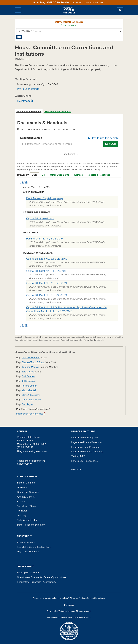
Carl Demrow (29, 376)
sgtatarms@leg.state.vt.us (32, 451)
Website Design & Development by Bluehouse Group (69, 617)
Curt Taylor (28, 404)
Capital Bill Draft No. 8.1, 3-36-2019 (47, 295)
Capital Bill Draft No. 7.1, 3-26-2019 (47, 283)
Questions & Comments (29, 577)
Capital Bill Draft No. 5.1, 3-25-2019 (47, 259)
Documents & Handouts (29, 111)
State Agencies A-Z (27, 520)
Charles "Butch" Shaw (33, 362)
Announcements (26, 542)
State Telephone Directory (31, 525)
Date (34, 175)
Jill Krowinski (29, 381)
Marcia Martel (29, 390)
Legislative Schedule (28, 552)
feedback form (85, 598)
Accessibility (49, 582)
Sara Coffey (28, 372)
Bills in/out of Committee (58, 111)
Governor (22, 487)
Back (24, 182)
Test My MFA (78, 456)
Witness (78, 175)
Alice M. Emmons (31, 358)
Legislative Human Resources (87, 442)
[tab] (29, 112)
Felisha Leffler (29, 386)
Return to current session (88, 3)
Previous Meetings (28, 89)
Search (111, 144)
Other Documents (60, 175)
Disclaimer (76, 470)
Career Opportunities (55, 577)
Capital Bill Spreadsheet (40, 219)
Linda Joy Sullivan (31, 400)
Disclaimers (33, 573)
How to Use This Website (85, 461)
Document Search (69, 138)
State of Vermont (26, 483)
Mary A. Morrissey (31, 395)
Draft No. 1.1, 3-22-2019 (44, 239)
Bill (44, 175)
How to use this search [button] (103, 138)
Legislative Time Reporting (85, 447)
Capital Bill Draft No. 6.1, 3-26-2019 (47, 271)
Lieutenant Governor (28, 492)
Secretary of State (26, 506)
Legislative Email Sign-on (85, 438)
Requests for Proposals (29, 582)
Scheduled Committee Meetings (34, 547)
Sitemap (21, 573)
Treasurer (22, 511)
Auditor (21, 501)
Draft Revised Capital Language (45, 198)
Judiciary (22, 515)
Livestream (23, 101)
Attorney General (26, 497)
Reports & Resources (99, 175)
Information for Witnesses (31, 414)
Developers (69, 605)
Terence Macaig (30, 367)
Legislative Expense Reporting (87, 452)
